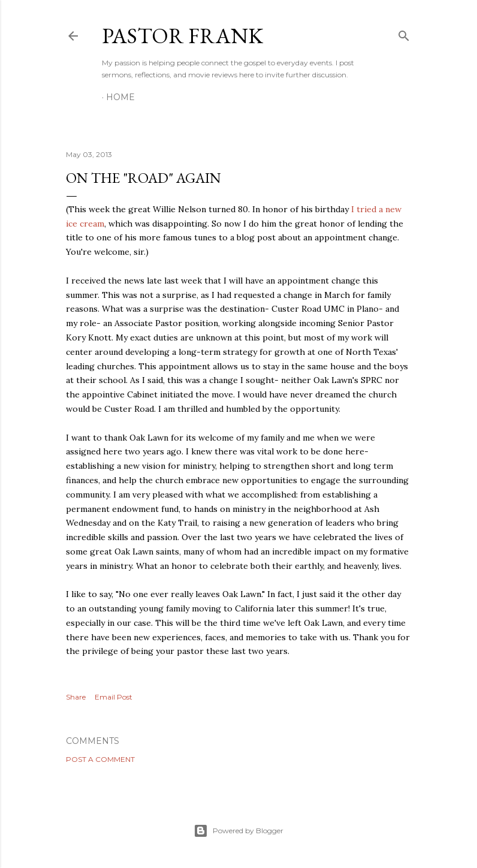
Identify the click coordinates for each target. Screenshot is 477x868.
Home (120, 97)
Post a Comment (100, 759)
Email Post (114, 697)
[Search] (404, 33)
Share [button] (76, 697)
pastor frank (182, 36)
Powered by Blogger (238, 831)
